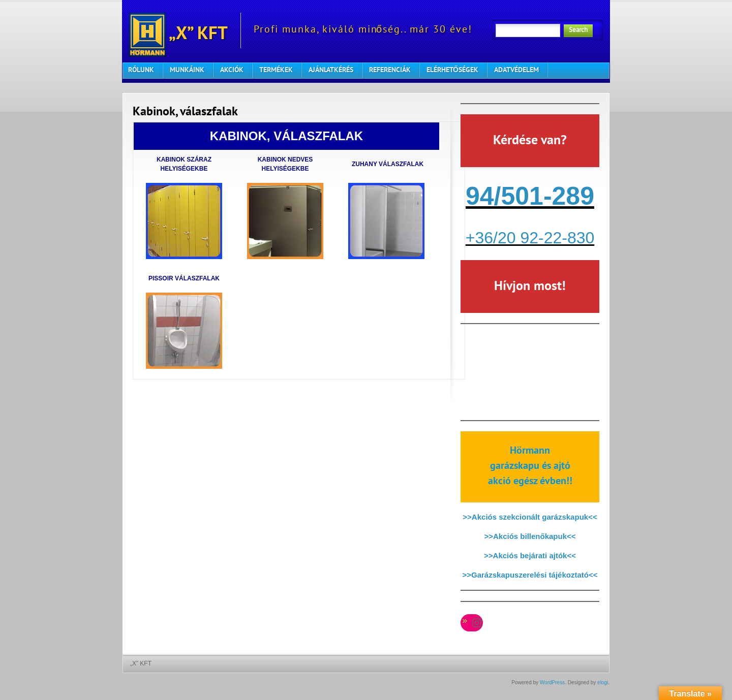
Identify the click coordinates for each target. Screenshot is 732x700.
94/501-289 (530, 196)
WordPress (552, 682)
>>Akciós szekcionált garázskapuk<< (530, 517)
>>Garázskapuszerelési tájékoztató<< (530, 575)
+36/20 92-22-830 (530, 238)
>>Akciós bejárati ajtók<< (530, 555)
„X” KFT (178, 30)
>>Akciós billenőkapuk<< (530, 536)
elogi (603, 682)
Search (578, 30)
